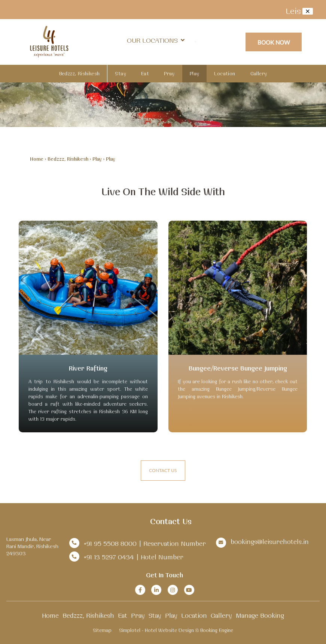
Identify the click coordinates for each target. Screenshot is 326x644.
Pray (169, 73)
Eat (145, 73)
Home (37, 159)
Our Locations (156, 40)
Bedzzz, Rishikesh (80, 73)
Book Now (274, 42)
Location (225, 73)
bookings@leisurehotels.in (270, 542)
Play (195, 73)
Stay (121, 73)
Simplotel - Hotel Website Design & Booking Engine (176, 630)
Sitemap (102, 630)
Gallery (259, 73)
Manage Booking (260, 615)
